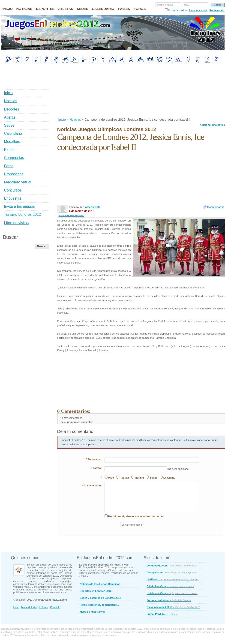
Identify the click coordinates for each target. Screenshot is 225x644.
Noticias (75, 120)
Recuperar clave (198, 10)
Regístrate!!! (217, 10)
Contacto (55, 607)
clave (187, 5)
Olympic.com (172, 572)
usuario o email (164, 5)
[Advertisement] (83, 91)
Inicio (62, 120)
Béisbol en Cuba (170, 586)
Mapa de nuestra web (93, 612)
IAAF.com (173, 579)
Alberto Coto (93, 207)
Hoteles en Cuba (172, 593)
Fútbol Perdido (163, 614)
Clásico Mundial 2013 (173, 607)
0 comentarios (216, 207)
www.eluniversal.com (71, 215)
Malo (111, 478)
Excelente (169, 478)
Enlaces (43, 607)
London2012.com (172, 566)
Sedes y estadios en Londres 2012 (100, 598)
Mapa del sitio (29, 607)
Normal (139, 478)
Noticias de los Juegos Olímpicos (100, 584)
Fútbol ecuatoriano (169, 600)
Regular (124, 478)
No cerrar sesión (178, 10)
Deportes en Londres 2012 (96, 591)
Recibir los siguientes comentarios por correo (136, 516)
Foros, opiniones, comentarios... (99, 605)
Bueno (153, 478)
